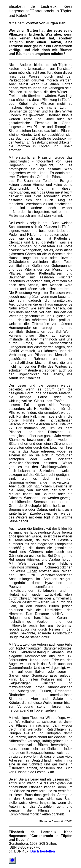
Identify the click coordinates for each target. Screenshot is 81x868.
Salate (58, 699)
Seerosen (41, 502)
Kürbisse (48, 679)
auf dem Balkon (32, 672)
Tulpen (32, 571)
